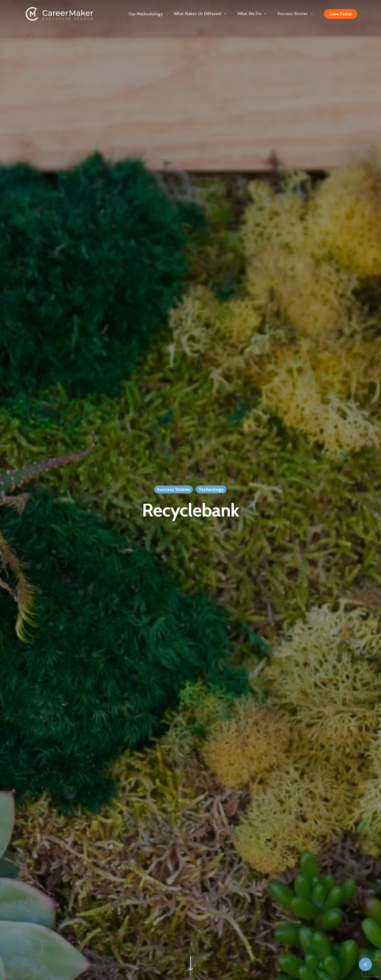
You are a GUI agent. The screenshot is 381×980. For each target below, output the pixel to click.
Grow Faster (341, 14)
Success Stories (295, 14)
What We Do (252, 14)
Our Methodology (146, 14)
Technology (211, 489)
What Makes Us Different (200, 14)
